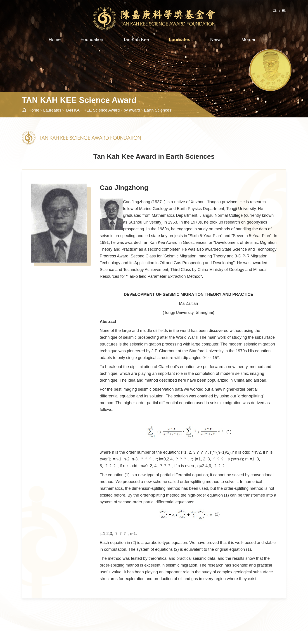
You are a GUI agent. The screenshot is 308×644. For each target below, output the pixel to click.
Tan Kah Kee (136, 40)
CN (275, 11)
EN (284, 11)
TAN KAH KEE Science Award (92, 110)
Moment (249, 40)
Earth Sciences (158, 110)
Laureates (180, 40)
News (216, 40)
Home (55, 40)
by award (132, 110)
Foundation (92, 40)
